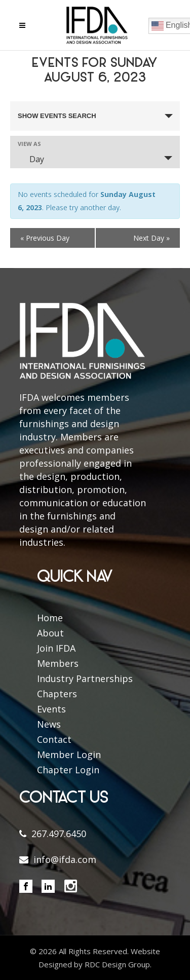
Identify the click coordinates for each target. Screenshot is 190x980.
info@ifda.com (65, 859)
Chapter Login (68, 770)
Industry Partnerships (85, 679)
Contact (54, 739)
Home (50, 618)
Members (58, 663)
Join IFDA (56, 648)
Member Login (69, 755)
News (49, 724)
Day (31, 159)
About (50, 633)
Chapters (57, 694)
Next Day (151, 238)
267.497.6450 (59, 834)
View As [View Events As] (29, 144)
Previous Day (45, 238)
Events (51, 709)
